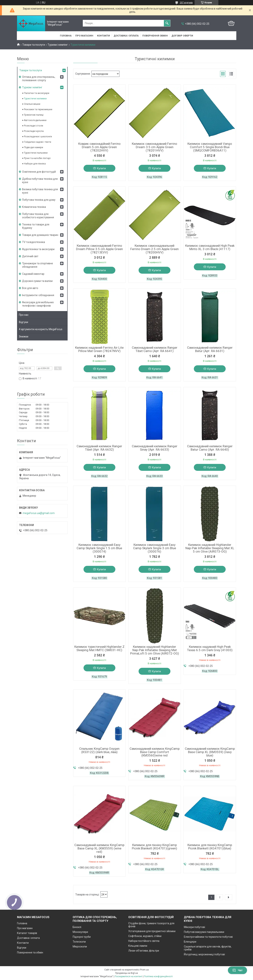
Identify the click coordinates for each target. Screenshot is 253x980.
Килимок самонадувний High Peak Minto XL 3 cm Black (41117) (210, 247)
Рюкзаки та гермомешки (38, 109)
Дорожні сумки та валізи (37, 281)
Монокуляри (80, 932)
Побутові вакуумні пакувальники (204, 932)
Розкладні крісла (34, 131)
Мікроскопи (80, 947)
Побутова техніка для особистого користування (38, 216)
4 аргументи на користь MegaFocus (41, 329)
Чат (237, 970)
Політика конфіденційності (158, 976)
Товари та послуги (34, 45)
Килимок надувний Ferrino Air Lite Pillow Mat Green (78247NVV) (99, 349)
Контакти (103, 36)
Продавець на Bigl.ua (126, 973)
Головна (66, 36)
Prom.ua (144, 970)
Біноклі (77, 927)
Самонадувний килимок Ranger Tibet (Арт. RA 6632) (99, 448)
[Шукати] (167, 23)
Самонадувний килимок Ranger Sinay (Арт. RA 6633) (155, 448)
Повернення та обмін (30, 953)
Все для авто (30, 288)
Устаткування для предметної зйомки (152, 931)
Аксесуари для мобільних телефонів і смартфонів (38, 304)
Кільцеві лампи (138, 946)
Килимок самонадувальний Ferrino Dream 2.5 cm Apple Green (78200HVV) (154, 249)
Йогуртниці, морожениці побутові (204, 954)
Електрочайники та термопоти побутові (208, 937)
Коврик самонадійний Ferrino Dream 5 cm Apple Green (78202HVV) (99, 147)
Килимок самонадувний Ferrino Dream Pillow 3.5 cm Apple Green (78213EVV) (99, 249)
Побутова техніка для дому (39, 200)
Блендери (190, 942)
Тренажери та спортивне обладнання (38, 265)
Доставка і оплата (126, 36)
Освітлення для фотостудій (39, 172)
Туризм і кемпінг (58, 45)
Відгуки (24, 322)
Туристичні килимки (35, 98)
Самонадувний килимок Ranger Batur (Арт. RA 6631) (210, 349)
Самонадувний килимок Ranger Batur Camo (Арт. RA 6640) (210, 448)
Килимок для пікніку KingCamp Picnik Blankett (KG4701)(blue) (210, 847)
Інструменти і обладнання (38, 295)
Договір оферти (182, 36)
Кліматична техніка (34, 207)
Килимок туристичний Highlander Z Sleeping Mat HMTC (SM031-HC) (99, 648)
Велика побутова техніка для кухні (40, 191)
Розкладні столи (34, 126)
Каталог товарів (27, 933)
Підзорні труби (82, 937)
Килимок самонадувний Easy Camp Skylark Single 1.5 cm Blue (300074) (99, 548)
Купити (101, 168)
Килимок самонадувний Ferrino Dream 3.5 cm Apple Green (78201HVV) (154, 147)
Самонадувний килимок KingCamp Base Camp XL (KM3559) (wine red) (99, 848)
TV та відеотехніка (34, 242)
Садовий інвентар (33, 274)
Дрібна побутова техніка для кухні (40, 181)
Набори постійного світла (144, 941)
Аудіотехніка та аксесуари (38, 249)
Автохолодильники (35, 120)
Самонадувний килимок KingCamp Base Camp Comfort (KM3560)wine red (155, 752)
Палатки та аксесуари (37, 93)
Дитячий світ (30, 256)
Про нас (24, 315)
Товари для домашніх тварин (40, 235)
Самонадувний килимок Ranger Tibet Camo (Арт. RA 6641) (155, 349)
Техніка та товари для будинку (36, 226)
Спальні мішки (32, 104)
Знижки (24, 337)
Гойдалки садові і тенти (38, 142)
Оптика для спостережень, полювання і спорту (39, 79)
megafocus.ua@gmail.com (39, 513)
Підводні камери (34, 147)
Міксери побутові (194, 927)
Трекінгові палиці (34, 115)
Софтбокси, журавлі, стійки (145, 936)
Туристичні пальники (36, 153)
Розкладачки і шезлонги (38, 136)
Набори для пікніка (35, 164)
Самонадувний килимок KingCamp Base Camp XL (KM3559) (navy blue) (210, 752)
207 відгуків (186, 3)
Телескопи (79, 942)
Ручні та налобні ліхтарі (37, 158)
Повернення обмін (155, 36)
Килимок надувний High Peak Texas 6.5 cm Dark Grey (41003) (210, 648)
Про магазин (84, 36)
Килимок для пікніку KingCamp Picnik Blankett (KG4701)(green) (154, 847)
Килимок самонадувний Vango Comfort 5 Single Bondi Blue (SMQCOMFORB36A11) (210, 147)
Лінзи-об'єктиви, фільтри (144, 951)
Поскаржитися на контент (129, 976)
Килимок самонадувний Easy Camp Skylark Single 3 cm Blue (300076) (155, 548)
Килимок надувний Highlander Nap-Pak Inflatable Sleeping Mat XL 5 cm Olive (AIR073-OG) (210, 548)
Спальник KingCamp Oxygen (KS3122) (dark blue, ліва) (99, 750)
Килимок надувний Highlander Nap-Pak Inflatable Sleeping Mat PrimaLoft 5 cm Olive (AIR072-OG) (155, 650)
